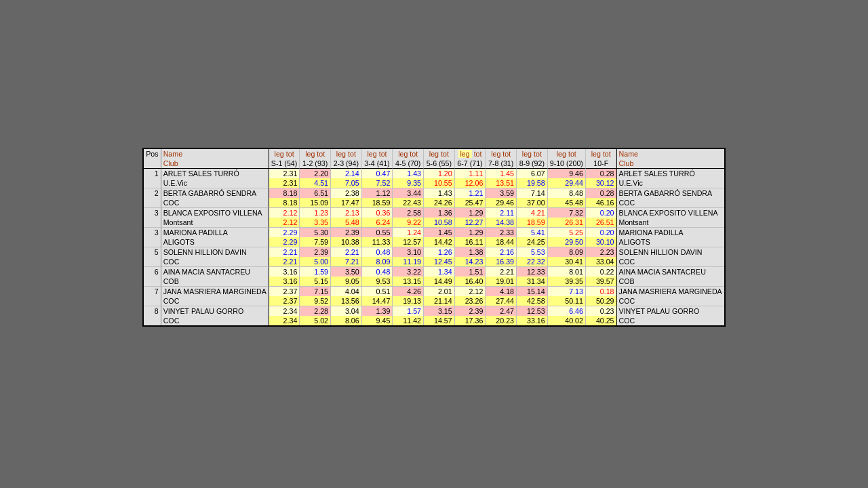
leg (279, 154)
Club (171, 163)
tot (290, 154)
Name (173, 154)
